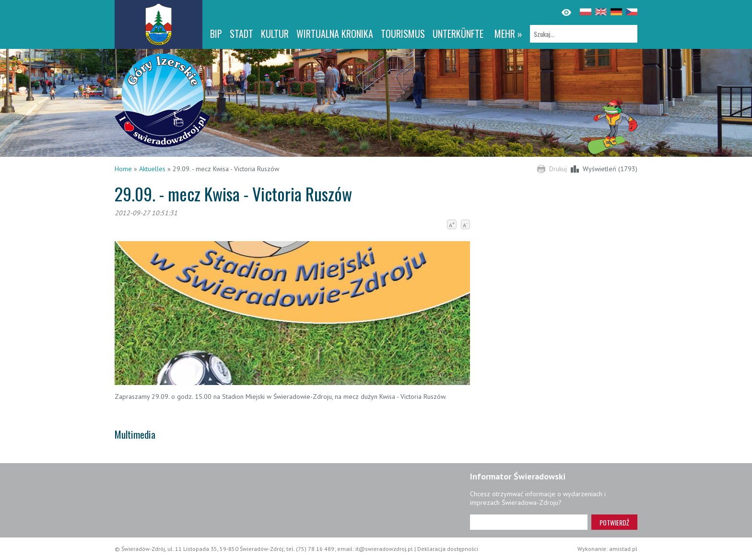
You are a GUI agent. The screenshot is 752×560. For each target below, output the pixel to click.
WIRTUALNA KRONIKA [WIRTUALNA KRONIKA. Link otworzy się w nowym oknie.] (335, 34)
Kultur (275, 34)
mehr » (508, 34)
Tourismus (403, 34)
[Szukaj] (584, 34)
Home (123, 169)
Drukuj (558, 169)
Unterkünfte (458, 34)
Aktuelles (152, 169)
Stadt (241, 34)
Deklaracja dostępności (448, 549)
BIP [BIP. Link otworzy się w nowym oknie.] (216, 34)
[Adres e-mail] (529, 522)
